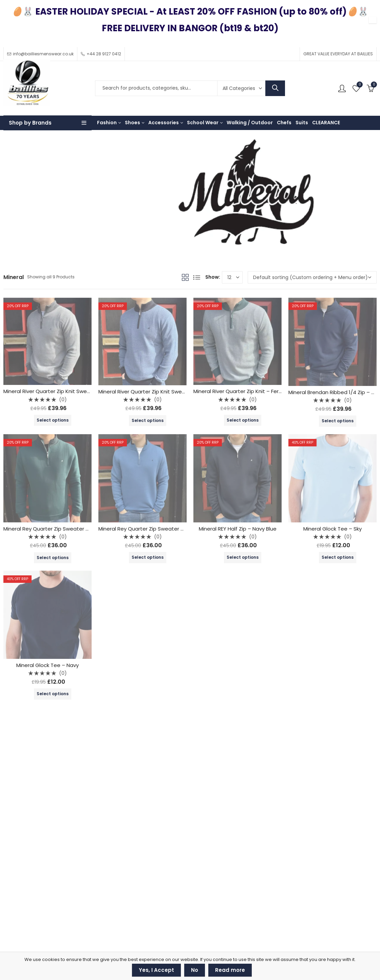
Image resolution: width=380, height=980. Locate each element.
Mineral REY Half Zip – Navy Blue (238, 529)
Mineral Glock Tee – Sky (332, 529)
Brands (50, 197)
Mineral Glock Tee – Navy (47, 665)
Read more (230, 970)
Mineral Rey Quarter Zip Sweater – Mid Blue (152, 529)
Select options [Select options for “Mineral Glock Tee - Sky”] (338, 557)
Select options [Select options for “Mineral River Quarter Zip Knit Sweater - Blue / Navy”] (148, 420)
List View (197, 277)
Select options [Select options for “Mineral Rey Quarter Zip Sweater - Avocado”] (53, 558)
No (195, 970)
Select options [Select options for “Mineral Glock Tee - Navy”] (53, 694)
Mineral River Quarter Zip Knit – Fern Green (246, 391)
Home (11, 197)
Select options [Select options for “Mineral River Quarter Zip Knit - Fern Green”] (243, 420)
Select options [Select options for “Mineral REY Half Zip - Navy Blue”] (243, 557)
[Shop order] (312, 277)
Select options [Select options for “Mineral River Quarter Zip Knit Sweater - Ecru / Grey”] (53, 420)
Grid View (185, 277)
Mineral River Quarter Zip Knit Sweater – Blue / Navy (163, 392)
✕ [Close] (373, 20)
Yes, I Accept (156, 970)
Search (275, 88)
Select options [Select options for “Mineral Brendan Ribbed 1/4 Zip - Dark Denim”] (338, 421)
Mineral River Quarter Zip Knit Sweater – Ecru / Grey (67, 391)
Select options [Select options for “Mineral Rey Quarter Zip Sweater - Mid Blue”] (148, 557)
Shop (30, 197)
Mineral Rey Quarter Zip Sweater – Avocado (58, 529)
